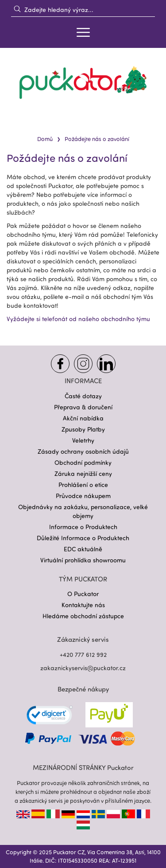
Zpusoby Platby (83, 429)
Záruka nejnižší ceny (83, 473)
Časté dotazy (83, 396)
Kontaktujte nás (83, 605)
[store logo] (83, 82)
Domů (45, 139)
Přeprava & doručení (83, 407)
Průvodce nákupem (83, 496)
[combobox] (83, 9)
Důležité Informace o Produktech (83, 538)
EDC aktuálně (83, 549)
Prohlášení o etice (83, 485)
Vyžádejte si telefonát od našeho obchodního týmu (78, 319)
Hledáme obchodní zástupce (83, 616)
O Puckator (83, 594)
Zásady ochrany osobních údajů (83, 451)
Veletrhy (83, 440)
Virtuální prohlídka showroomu (83, 560)
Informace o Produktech (83, 527)
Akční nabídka (83, 418)
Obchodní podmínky (83, 462)
